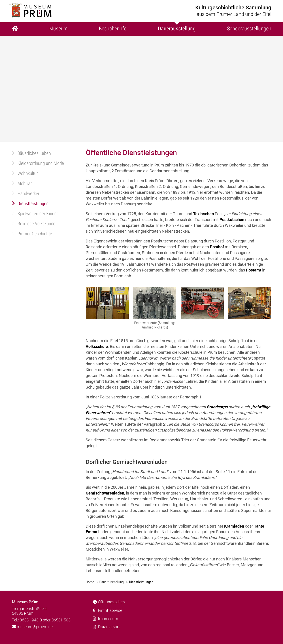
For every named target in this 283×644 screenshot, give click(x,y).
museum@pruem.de (32, 627)
